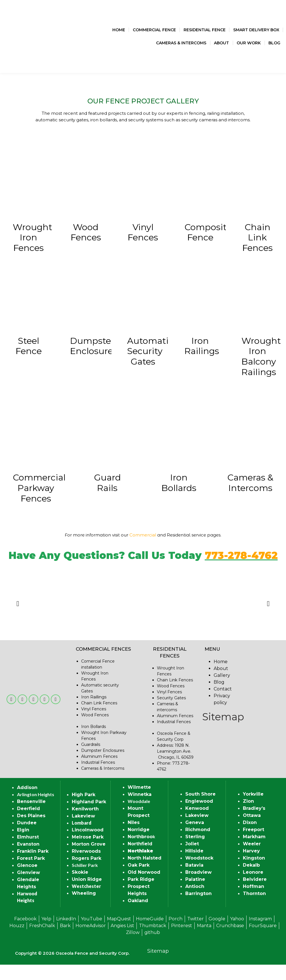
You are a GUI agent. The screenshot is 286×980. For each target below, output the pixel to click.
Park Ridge (141, 894)
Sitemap (223, 732)
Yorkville (253, 809)
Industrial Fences (98, 777)
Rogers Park (87, 873)
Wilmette (139, 802)
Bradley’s (254, 824)
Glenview (29, 888)
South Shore (200, 809)
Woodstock (199, 873)
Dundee (27, 838)
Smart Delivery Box (256, 30)
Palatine (195, 895)
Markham (254, 852)
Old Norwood (144, 887)
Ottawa (252, 831)
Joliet (192, 859)
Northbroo (140, 852)
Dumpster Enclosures (103, 765)
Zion (248, 816)
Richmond (198, 845)
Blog (274, 43)
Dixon (250, 838)
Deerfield (29, 824)
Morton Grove (89, 859)
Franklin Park (33, 866)
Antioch (195, 902)
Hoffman (254, 902)
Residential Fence (205, 30)
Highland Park (89, 817)
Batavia (194, 880)
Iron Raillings (94, 712)
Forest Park (31, 873)
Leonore (253, 888)
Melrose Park (88, 852)
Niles (134, 838)
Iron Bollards (93, 742)
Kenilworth (85, 824)
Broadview (198, 888)
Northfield (140, 859)
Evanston (28, 859)
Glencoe (27, 880)
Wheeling (84, 908)
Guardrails (91, 760)
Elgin (23, 845)
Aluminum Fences (99, 771)
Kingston (254, 873)
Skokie (80, 887)
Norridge (139, 845)
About (221, 43)
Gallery (222, 690)
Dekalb (251, 880)
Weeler (252, 859)
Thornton (254, 909)
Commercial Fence (154, 30)
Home (119, 30)
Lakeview (83, 831)
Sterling (195, 852)
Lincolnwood (88, 845)
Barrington (198, 909)
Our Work (249, 43)
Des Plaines (31, 831)
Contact (223, 704)
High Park (84, 810)
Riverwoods (86, 866)
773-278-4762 (241, 571)
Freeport (254, 845)
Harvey (251, 866)
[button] (18, 619)
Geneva (195, 838)
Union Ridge (87, 894)
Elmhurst (28, 852)
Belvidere (255, 895)
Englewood (199, 816)
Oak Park (139, 880)
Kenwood (197, 824)
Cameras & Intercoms (181, 43)
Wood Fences (95, 730)
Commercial (143, 550)
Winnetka (140, 809)
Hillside (194, 866)
